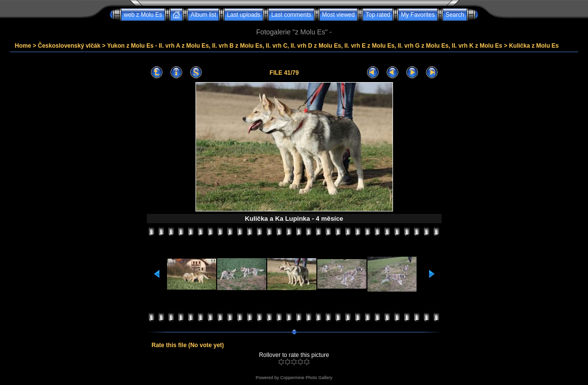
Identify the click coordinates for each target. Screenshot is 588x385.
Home (23, 46)
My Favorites (418, 15)
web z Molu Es (143, 15)
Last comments (291, 15)
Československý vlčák (69, 46)
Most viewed (339, 15)
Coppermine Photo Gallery (306, 378)
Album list (203, 15)
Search (455, 15)
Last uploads (244, 15)
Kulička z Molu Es (534, 46)
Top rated (378, 15)
